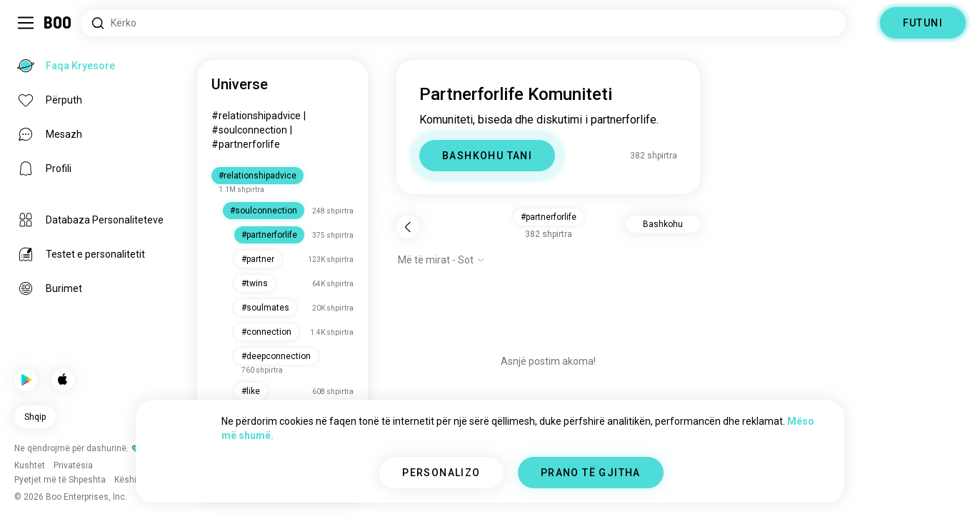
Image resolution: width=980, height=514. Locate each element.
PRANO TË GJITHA (591, 473)
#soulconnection (249, 130)
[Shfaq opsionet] (441, 260)
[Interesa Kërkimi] (463, 23)
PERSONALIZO (441, 473)
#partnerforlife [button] (549, 217)
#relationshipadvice (256, 116)
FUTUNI (923, 23)
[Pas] (408, 227)
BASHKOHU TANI (487, 156)
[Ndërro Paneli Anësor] (26, 23)
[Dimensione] (863, 23)
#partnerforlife (246, 144)
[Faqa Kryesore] (58, 23)
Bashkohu (663, 224)
